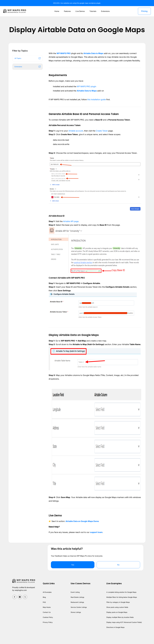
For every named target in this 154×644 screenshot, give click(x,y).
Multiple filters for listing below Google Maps (121, 604)
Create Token (103, 134)
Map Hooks (46, 614)
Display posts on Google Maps (116, 619)
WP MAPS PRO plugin (87, 90)
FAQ (43, 609)
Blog (44, 604)
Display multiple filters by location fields (120, 625)
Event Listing (74, 599)
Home (56, 11)
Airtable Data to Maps (94, 53)
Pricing (144, 11)
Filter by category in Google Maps (118, 609)
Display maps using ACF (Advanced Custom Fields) (124, 630)
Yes (73, 572)
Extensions (106, 11)
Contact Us (46, 619)
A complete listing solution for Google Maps (121, 599)
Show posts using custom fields (117, 614)
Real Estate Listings (77, 604)
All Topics (28, 58)
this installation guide (98, 103)
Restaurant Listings (77, 609)
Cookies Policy (47, 625)
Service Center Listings (78, 614)
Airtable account (76, 134)
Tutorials (93, 11)
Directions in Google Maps (115, 635)
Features (67, 11)
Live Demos (80, 11)
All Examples (47, 599)
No (118, 572)
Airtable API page (71, 225)
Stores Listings (75, 619)
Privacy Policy (47, 630)
